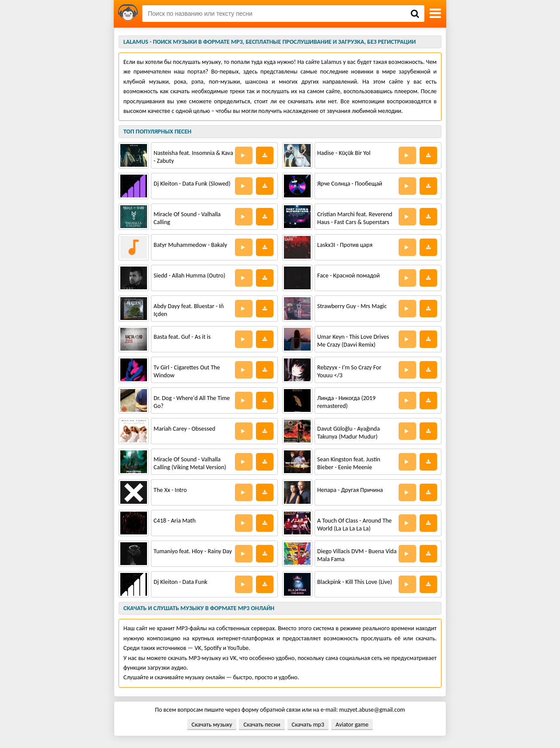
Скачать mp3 (308, 725)
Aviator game (352, 725)
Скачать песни (262, 725)
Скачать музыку (212, 725)
